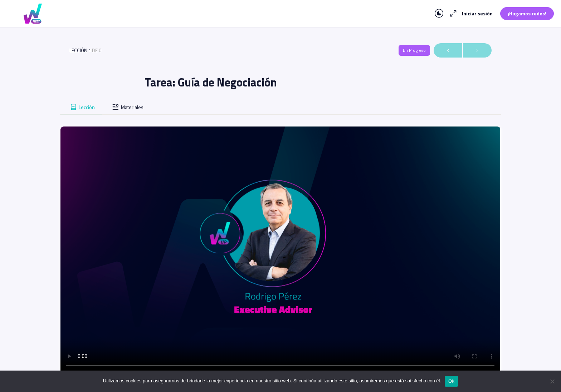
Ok (451, 381)
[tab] (81, 107)
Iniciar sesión (477, 13)
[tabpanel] (280, 244)
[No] (552, 381)
